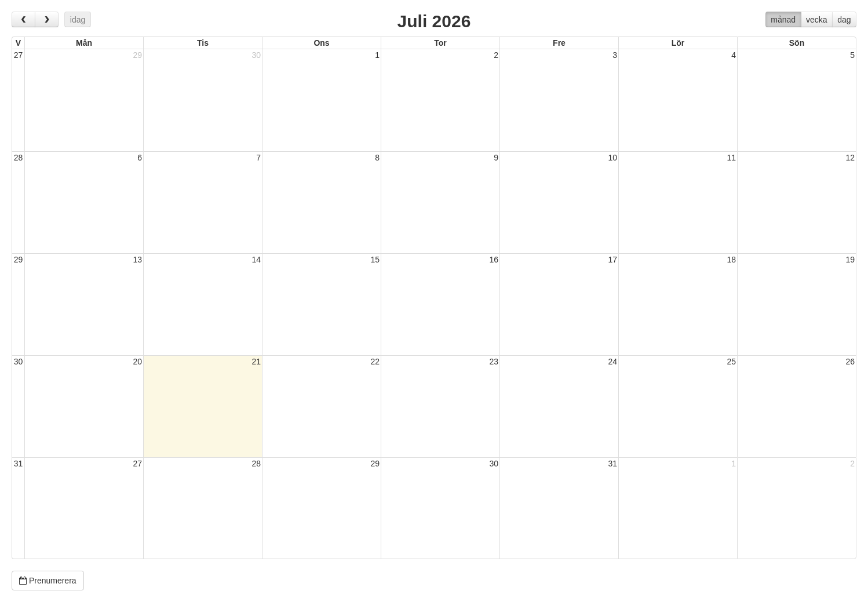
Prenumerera (48, 581)
